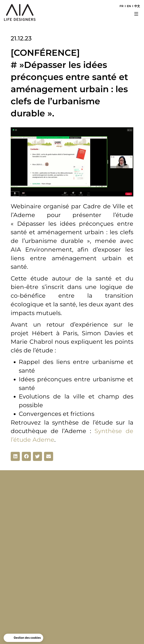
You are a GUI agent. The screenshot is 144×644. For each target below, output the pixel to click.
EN (129, 6)
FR (121, 6)
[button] (136, 14)
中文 (137, 6)
